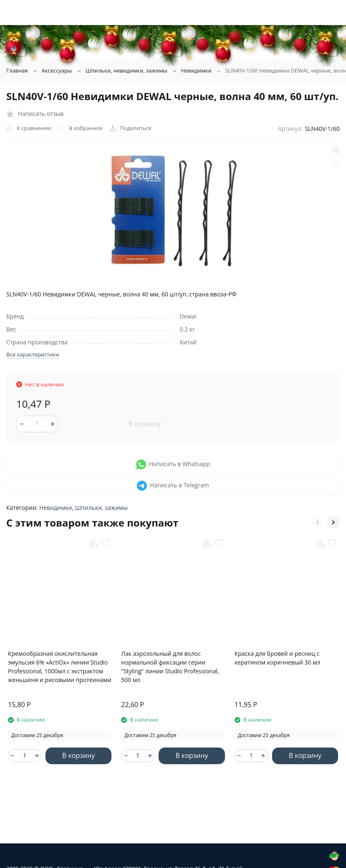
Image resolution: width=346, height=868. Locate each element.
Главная (17, 70)
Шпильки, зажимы (101, 508)
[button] (318, 522)
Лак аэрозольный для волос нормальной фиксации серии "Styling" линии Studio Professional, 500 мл (170, 667)
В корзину (144, 424)
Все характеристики (33, 354)
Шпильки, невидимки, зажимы (126, 70)
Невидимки (196, 70)
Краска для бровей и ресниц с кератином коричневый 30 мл (278, 658)
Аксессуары (57, 70)
